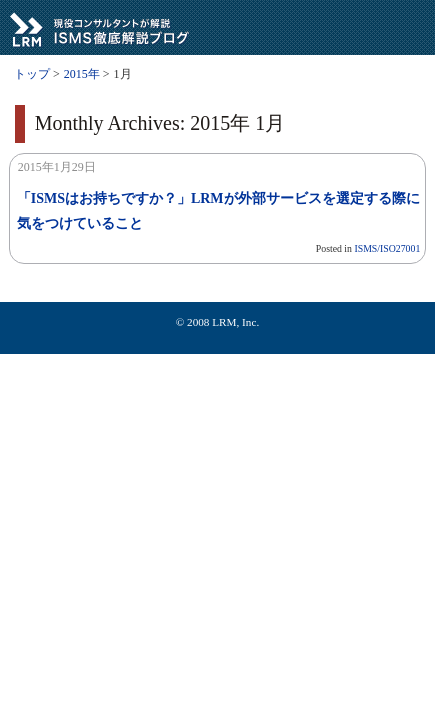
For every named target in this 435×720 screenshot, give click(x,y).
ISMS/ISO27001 (387, 248)
